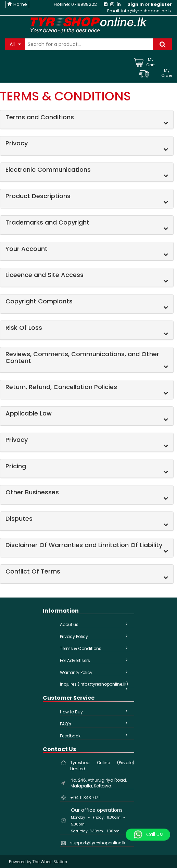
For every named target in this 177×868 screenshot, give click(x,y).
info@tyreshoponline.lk (147, 11)
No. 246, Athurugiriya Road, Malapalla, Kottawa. (99, 783)
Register (161, 4)
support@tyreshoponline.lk (98, 843)
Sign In (136, 4)
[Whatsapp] (148, 835)
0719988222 (84, 4)
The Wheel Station (50, 862)
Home (17, 4)
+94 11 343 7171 (85, 798)
